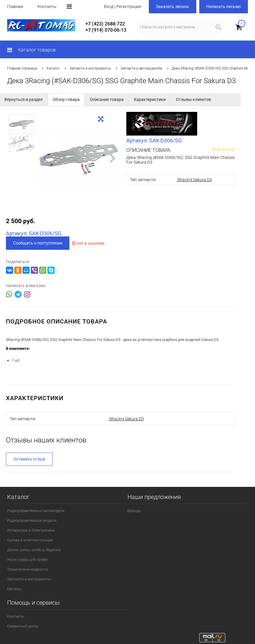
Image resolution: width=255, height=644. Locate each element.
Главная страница (22, 68)
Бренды (134, 511)
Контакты (47, 7)
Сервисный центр (23, 626)
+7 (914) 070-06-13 (106, 30)
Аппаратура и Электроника (31, 530)
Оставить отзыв (29, 459)
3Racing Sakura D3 (195, 180)
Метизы (14, 589)
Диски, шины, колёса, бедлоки (34, 550)
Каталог (53, 68)
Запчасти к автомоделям (141, 68)
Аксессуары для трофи (27, 560)
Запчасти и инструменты (90, 68)
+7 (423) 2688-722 (105, 24)
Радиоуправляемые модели (32, 520)
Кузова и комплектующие (30, 540)
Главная (15, 7)
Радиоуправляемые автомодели (36, 511)
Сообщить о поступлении (38, 243)
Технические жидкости (27, 569)
